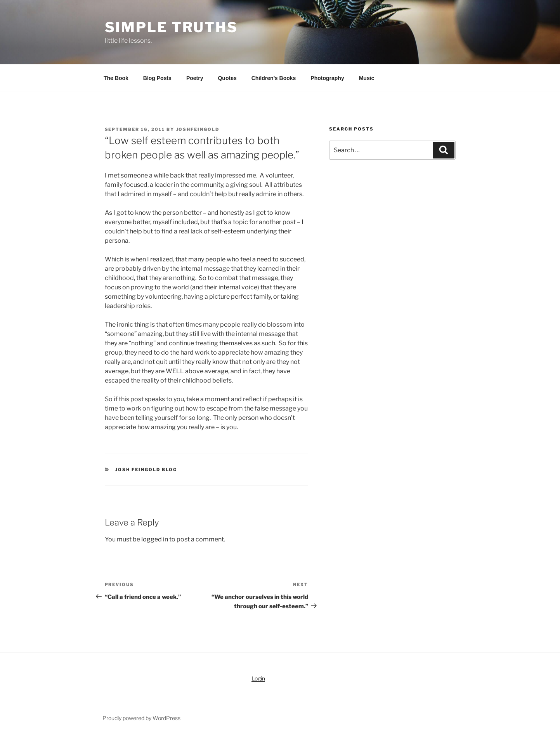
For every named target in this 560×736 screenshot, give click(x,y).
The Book (116, 78)
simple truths (171, 27)
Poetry (195, 78)
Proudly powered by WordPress (141, 718)
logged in (155, 539)
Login (258, 678)
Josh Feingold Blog (146, 470)
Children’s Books (274, 78)
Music (367, 78)
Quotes (227, 78)
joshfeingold (198, 129)
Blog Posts (157, 78)
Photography (327, 78)
